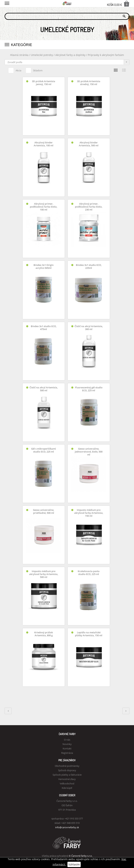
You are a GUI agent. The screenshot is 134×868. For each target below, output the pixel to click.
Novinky (67, 744)
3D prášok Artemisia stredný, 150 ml (89, 83)
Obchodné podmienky (67, 766)
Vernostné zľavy (67, 779)
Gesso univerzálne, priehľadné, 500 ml (44, 511)
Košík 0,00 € (118, 4)
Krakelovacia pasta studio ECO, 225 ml (89, 573)
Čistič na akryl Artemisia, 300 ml (89, 328)
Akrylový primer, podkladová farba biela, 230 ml (89, 207)
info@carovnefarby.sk (67, 827)
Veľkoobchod (67, 783)
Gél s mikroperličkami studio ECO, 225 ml (44, 450)
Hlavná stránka (19, 55)
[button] (7, 3)
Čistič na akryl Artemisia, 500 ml (44, 389)
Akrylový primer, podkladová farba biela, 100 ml (44, 207)
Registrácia (67, 753)
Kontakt (67, 748)
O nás (67, 740)
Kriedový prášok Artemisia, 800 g (44, 634)
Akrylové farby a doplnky (71, 55)
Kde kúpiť (67, 788)
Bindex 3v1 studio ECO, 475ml (44, 328)
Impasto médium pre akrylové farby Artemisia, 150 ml (89, 513)
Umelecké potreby (42, 55)
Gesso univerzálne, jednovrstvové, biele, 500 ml (89, 452)
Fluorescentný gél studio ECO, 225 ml (89, 389)
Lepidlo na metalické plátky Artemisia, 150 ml (89, 634)
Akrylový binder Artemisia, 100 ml (44, 144)
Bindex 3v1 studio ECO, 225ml (89, 267)
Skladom (34, 70)
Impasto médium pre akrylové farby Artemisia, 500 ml (44, 574)
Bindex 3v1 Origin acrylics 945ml (44, 267)
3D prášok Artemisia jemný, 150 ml (44, 83)
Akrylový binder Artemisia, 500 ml (89, 144)
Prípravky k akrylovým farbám (106, 55)
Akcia (15, 70)
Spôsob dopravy (67, 770)
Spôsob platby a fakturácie (67, 775)
